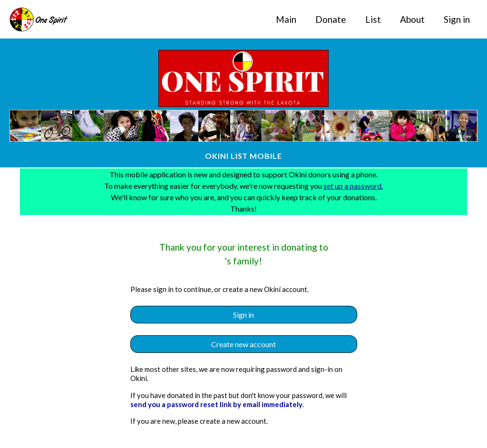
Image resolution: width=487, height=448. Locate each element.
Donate (331, 19)
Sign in (457, 19)
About (412, 19)
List (373, 19)
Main (286, 19)
